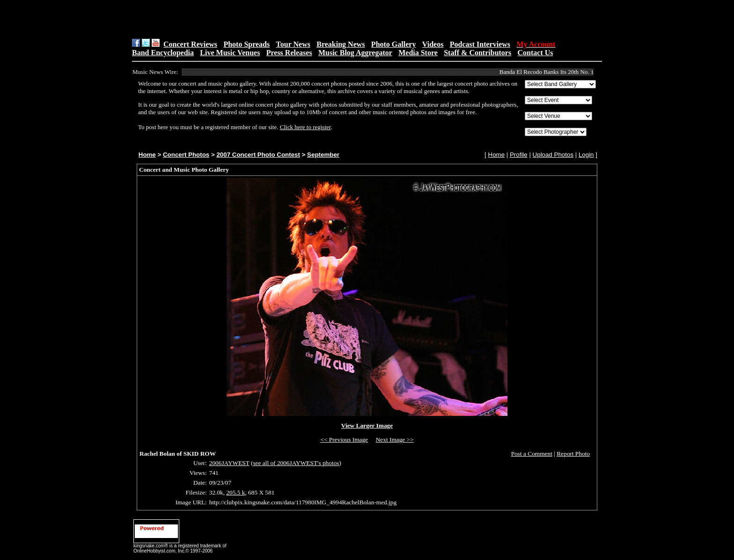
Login (586, 155)
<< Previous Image (344, 440)
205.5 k (235, 492)
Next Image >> (395, 440)
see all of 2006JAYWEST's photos (296, 463)
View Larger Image (367, 425)
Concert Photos (186, 155)
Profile (519, 155)
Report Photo (573, 454)
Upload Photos (553, 155)
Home (147, 155)
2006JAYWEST (229, 463)
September (323, 155)
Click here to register (305, 127)
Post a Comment (532, 454)
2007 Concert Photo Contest (258, 155)
